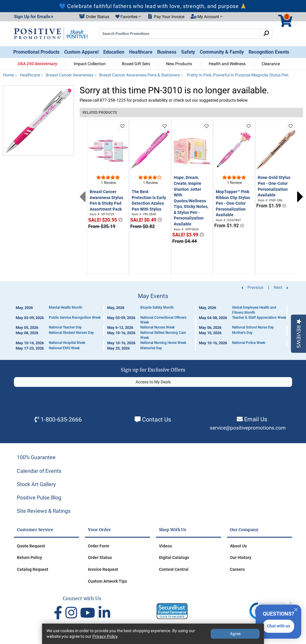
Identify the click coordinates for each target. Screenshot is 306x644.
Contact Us (157, 419)
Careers (237, 569)
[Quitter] (296, 609)
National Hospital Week (67, 343)
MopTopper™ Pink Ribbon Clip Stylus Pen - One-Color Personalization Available (233, 203)
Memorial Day (151, 348)
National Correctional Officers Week (163, 320)
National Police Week (249, 343)
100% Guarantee (36, 457)
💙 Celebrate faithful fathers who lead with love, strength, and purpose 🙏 (153, 6)
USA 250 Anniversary (37, 64)
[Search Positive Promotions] (179, 34)
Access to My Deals (153, 382)
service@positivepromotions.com (248, 428)
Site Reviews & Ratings (44, 511)
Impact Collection (90, 64)
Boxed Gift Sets (136, 64)
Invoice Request (103, 569)
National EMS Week (64, 348)
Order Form (99, 546)
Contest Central (174, 569)
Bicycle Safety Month (157, 307)
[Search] (266, 34)
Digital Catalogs (174, 558)
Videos (165, 546)
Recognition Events (269, 52)
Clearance (271, 64)
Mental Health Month (66, 307)
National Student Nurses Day (71, 333)
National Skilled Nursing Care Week (163, 335)
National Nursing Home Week (163, 343)
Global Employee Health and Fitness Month (254, 310)
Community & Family (222, 52)
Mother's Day (242, 333)
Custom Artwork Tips (107, 581)
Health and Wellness (227, 64)
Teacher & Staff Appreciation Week (259, 318)
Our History (241, 558)
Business (167, 52)
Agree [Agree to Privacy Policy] (235, 634)
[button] (128, 17)
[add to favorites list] (123, 126)
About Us (238, 546)
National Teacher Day (65, 327)
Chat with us (278, 626)
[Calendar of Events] (153, 322)
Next (300, 197)
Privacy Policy (105, 636)
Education (114, 52)
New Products (179, 64)
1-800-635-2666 (61, 419)
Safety (188, 52)
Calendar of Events (39, 471)
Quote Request (31, 546)
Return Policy (29, 558)
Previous (83, 197)
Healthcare (141, 52)
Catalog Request (33, 569)
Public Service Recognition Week (75, 318)
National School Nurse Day (253, 327)
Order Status (100, 558)
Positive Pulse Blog (39, 498)
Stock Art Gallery (36, 484)
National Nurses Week (157, 327)
